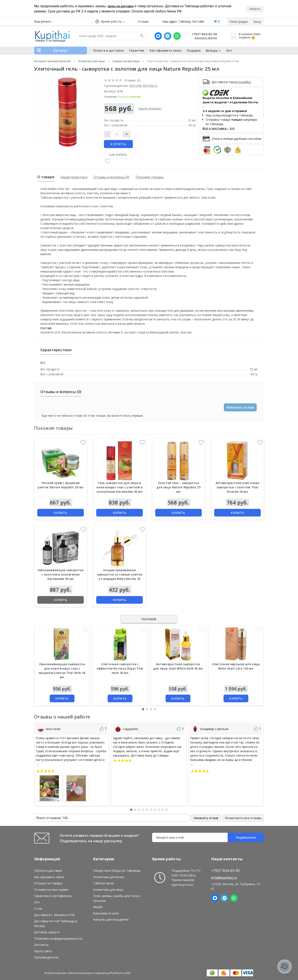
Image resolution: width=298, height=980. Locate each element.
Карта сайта (43, 951)
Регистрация (239, 22)
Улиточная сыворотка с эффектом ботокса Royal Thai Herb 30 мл (120, 668)
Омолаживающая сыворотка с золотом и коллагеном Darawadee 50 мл (61, 575)
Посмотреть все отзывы (243, 818)
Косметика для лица (91, 61)
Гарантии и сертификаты (53, 896)
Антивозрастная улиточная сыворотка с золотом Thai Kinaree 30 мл (237, 487)
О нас (38, 909)
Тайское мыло (104, 883)
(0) (139, 80)
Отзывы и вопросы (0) (111, 177)
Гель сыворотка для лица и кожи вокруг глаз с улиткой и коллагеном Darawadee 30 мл (120, 487)
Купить (118, 144)
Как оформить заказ (166, 50)
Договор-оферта (47, 932)
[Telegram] (168, 36)
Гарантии (137, 50)
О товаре (46, 177)
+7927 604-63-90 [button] (225, 871)
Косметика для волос (109, 877)
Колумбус (244, 82)
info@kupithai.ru (224, 878)
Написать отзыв (240, 408)
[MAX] (158, 36)
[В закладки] (108, 162)
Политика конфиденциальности (58, 938)
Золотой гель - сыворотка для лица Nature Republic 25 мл (178, 487)
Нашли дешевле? (150, 109)
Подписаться (246, 838)
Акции (98, 907)
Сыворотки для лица (126, 61)
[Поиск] (142, 36)
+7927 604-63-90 (204, 34)
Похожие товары (150, 177)
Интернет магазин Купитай (52, 61)
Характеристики (74, 177)
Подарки (194, 50)
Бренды (213, 50)
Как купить (118, 155)
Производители (46, 957)
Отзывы (143, 21)
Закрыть (255, 8)
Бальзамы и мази (106, 913)
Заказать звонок (206, 38)
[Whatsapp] (177, 36)
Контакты (41, 945)
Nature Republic (144, 86)
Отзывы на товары (48, 883)
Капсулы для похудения (111, 920)
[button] (110, 21)
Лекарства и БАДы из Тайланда (117, 871)
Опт (229, 50)
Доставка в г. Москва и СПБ (54, 915)
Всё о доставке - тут (219, 129)
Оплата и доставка (108, 50)
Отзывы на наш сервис (51, 889)
